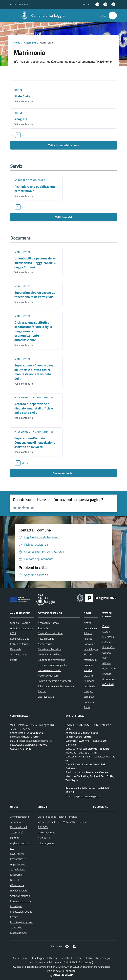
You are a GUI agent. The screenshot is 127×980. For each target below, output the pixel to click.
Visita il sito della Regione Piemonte (57, 817)
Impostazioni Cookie (21, 912)
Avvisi (87, 707)
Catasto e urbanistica (49, 649)
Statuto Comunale (20, 896)
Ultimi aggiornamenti (22, 922)
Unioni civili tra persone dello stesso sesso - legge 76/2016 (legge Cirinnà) (35, 263)
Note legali (16, 906)
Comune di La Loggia (48, 16)
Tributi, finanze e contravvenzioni (56, 686)
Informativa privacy (21, 901)
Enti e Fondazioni (20, 644)
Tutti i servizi (63, 217)
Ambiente (43, 628)
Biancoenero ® (91, 967)
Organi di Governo (20, 623)
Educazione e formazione (52, 660)
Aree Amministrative (22, 628)
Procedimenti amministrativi (34, 398)
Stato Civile (22, 96)
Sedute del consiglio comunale (90, 691)
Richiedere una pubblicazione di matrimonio (35, 189)
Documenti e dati (64, 473)
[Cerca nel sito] (113, 15)
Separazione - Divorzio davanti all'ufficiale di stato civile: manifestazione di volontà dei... (36, 372)
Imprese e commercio (50, 670)
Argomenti (30, 43)
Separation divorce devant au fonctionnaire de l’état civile (35, 295)
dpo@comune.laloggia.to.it (87, 796)
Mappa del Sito (18, 933)
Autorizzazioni (45, 644)
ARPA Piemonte (47, 832)
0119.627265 (22, 729)
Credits (14, 917)
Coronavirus (90, 628)
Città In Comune (79, 962)
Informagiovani (46, 843)
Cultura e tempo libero (50, 654)
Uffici (18, 90)
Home (17, 43)
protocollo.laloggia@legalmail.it (34, 741)
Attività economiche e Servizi (109, 668)
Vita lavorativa (46, 697)
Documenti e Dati (20, 639)
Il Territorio (108, 637)
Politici (14, 660)
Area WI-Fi (44, 838)
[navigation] (7, 15)
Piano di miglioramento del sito (20, 843)
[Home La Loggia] (41, 15)
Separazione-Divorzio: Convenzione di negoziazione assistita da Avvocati (35, 442)
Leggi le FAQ (17, 854)
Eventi (106, 626)
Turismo (42, 691)
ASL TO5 (43, 827)
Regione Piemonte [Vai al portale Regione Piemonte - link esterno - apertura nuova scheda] (19, 4)
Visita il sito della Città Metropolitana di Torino (63, 822)
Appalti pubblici (46, 639)
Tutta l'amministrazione (64, 145)
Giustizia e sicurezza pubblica (53, 665)
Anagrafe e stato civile (30, 180)
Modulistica (22, 252)
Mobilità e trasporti (48, 676)
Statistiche (16, 927)
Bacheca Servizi (19, 890)
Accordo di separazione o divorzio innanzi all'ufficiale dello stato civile (34, 408)
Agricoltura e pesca (48, 623)
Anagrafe (21, 119)
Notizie (88, 623)
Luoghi (106, 632)
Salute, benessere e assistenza (55, 681)
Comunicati (90, 702)
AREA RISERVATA (62, 975)
